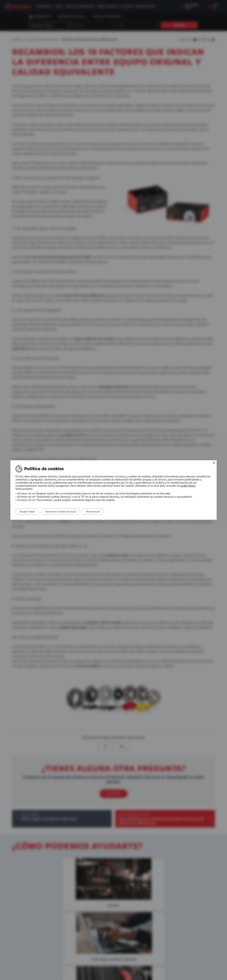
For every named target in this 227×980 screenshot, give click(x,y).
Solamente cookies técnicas (64, 512)
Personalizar (99, 512)
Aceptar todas (28, 512)
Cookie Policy (187, 486)
